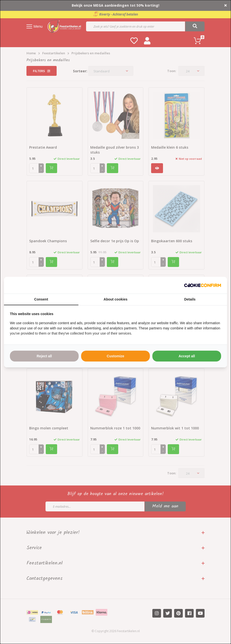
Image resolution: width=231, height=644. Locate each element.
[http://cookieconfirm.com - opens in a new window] (203, 285)
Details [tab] (190, 299)
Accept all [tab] (187, 356)
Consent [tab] (41, 299)
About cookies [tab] (115, 299)
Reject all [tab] (44, 356)
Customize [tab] (116, 356)
